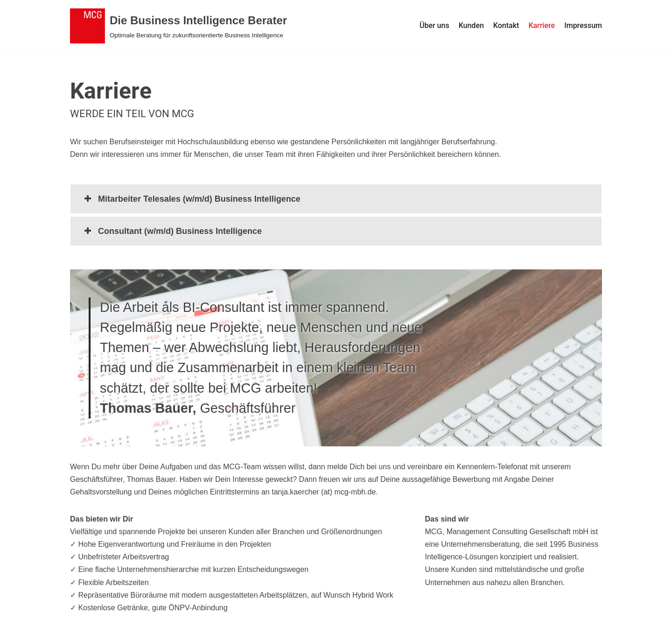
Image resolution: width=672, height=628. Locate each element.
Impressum (583, 25)
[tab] (336, 199)
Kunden (471, 25)
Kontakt (506, 25)
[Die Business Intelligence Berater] (178, 26)
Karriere (542, 25)
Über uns (434, 25)
